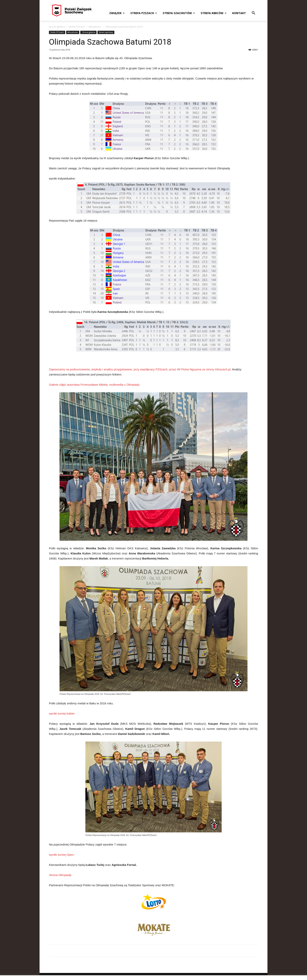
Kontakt (239, 13)
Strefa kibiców (214, 13)
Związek (117, 13)
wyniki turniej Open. (62, 855)
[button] (253, 13)
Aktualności (95, 27)
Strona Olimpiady (60, 875)
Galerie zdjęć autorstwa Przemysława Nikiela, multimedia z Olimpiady (94, 385)
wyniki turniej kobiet (62, 713)
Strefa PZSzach (144, 13)
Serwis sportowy (106, 32)
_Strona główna (88, 32)
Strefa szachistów (179, 13)
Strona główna (57, 27)
